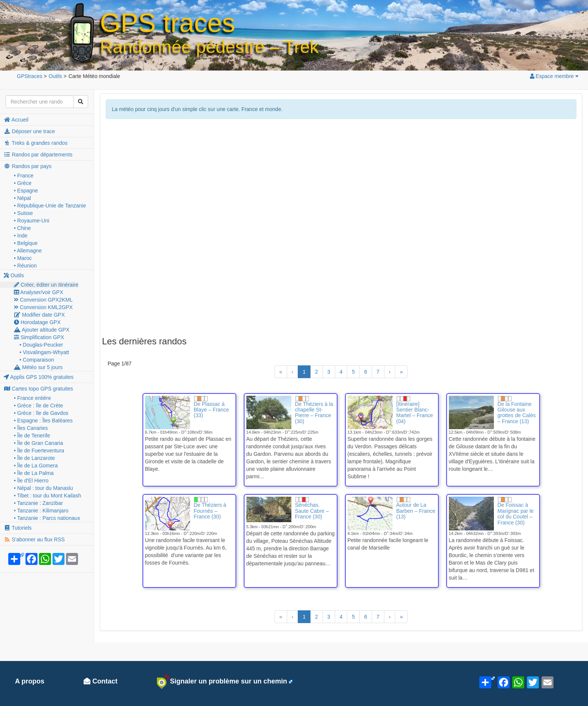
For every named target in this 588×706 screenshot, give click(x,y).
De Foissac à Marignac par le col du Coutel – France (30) (516, 514)
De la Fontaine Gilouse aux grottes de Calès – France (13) (517, 413)
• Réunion (25, 266)
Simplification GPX (39, 337)
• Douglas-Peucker (41, 345)
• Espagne (26, 191)
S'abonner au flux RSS (34, 539)
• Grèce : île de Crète (38, 406)
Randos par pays (28, 166)
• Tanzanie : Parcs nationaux (47, 518)
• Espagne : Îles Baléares (43, 421)
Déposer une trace (29, 131)
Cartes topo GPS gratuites (38, 389)
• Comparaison (37, 360)
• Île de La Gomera (36, 466)
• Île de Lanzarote (34, 458)
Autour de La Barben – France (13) (416, 511)
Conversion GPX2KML (43, 300)
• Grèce (23, 183)
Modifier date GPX (39, 315)
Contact (100, 681)
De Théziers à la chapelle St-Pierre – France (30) (314, 413)
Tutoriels (18, 528)
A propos (30, 681)
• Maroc (23, 258)
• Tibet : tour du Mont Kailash (47, 496)
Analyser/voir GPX (39, 292)
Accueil (16, 120)
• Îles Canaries (31, 428)
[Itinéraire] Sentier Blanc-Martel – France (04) (415, 413)
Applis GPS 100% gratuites (39, 377)
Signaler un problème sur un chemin (222, 682)
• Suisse (23, 213)
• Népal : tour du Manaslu (43, 488)
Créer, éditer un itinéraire (46, 285)
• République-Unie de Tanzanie (50, 206)
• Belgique (26, 243)
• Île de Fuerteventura (39, 451)
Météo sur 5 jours (38, 367)
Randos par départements (38, 155)
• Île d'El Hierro (31, 481)
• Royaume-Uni (31, 221)
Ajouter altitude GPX (42, 330)
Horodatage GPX (37, 322)
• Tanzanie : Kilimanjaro (41, 511)
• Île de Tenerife (32, 436)
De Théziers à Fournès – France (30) (210, 511)
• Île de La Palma (34, 473)
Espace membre (554, 76)
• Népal (22, 198)
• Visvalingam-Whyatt (44, 352)
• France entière (32, 398)
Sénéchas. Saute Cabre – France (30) (312, 511)
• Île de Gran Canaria (38, 443)
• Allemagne (28, 251)
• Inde (21, 236)
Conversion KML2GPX (43, 307)
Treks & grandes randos (36, 143)
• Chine (22, 228)
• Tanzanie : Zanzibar (38, 503)
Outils (14, 275)
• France (24, 176)
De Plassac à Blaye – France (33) (211, 410)
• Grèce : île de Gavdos (41, 413)
